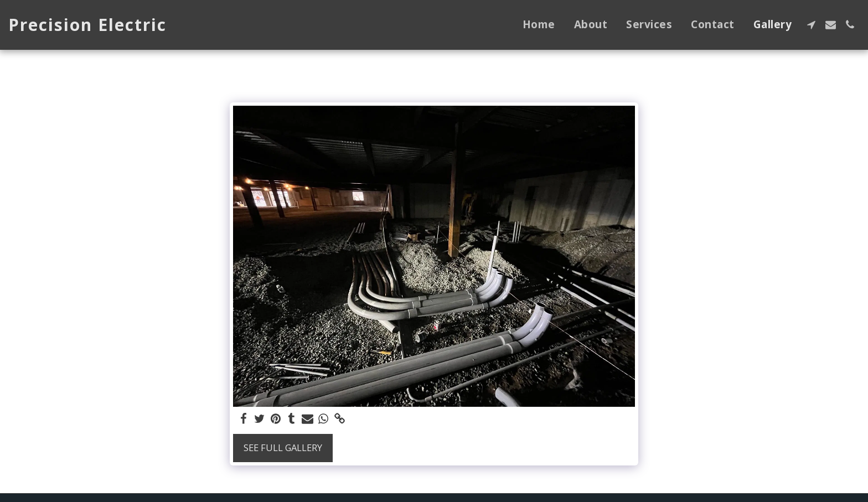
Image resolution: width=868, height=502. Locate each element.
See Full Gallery (283, 447)
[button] (811, 25)
